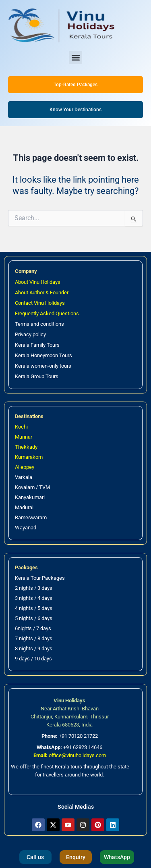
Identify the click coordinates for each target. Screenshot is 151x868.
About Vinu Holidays (38, 282)
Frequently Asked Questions (47, 313)
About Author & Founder (42, 292)
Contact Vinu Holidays (40, 303)
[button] (75, 57)
